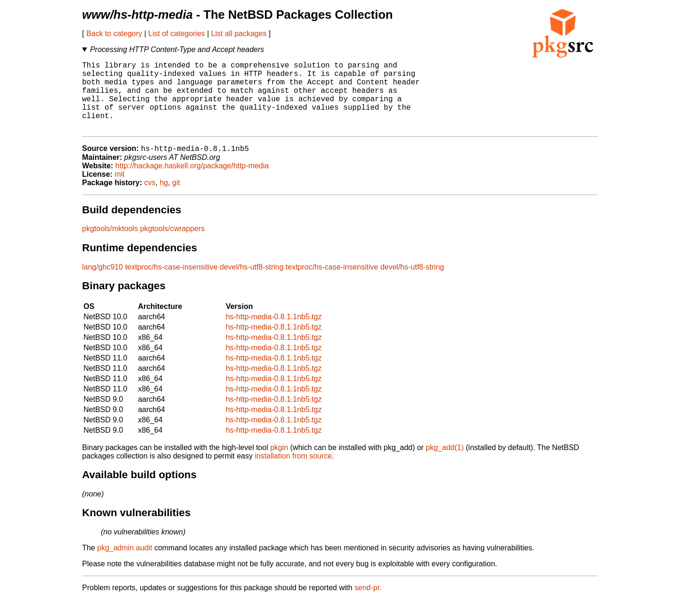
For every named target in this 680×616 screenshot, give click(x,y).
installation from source (293, 472)
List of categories (177, 34)
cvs (150, 199)
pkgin (279, 464)
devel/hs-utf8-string (252, 283)
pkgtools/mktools (110, 245)
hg (164, 199)
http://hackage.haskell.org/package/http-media (192, 182)
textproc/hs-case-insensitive (171, 283)
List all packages (239, 34)
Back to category (114, 34)
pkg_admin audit (125, 564)
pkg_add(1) (445, 464)
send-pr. (368, 604)
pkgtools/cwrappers (173, 245)
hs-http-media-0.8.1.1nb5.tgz (274, 333)
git (176, 199)
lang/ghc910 (102, 283)
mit (119, 191)
